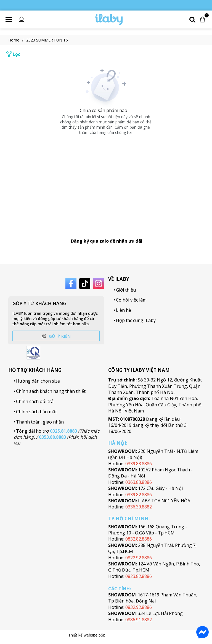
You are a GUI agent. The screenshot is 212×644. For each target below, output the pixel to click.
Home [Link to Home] (17, 40)
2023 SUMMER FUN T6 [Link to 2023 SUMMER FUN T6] (47, 40)
